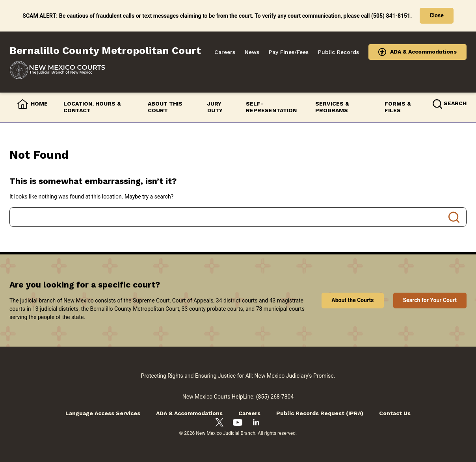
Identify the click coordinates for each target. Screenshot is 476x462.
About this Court (165, 107)
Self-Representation (271, 107)
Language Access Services (103, 413)
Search (454, 217)
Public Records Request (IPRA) (320, 413)
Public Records (338, 52)
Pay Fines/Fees (289, 52)
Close (437, 15)
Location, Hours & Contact (92, 107)
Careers (225, 52)
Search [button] (455, 103)
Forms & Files (398, 107)
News (252, 52)
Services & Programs (332, 107)
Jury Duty (215, 107)
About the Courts (352, 300)
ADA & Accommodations (423, 52)
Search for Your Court (430, 300)
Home (39, 104)
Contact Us (395, 413)
